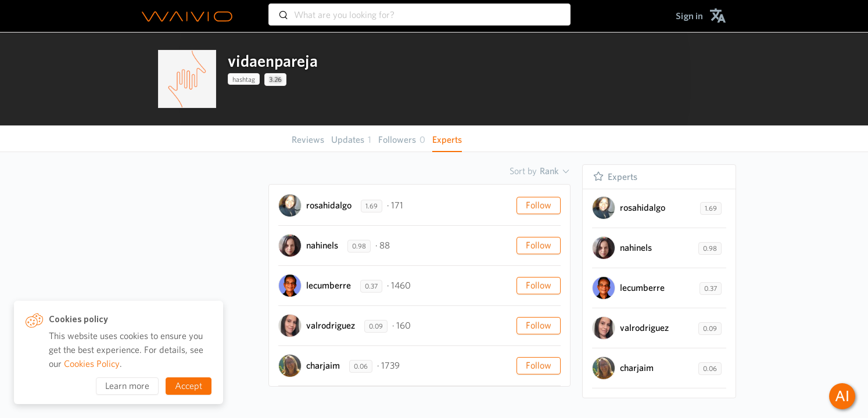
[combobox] (419, 9)
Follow (539, 205)
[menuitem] (689, 16)
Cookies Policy (92, 364)
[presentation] (187, 79)
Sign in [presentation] (689, 16)
